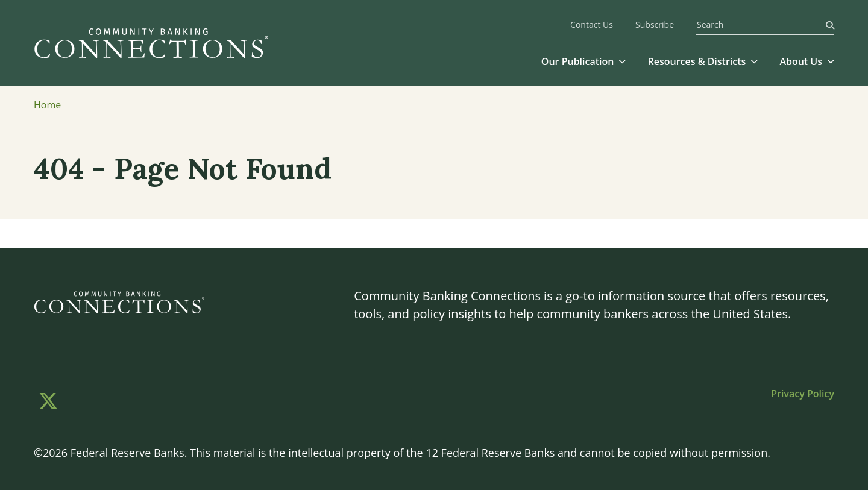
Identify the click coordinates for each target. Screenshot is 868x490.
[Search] (830, 24)
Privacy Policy (803, 394)
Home (47, 105)
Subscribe (655, 25)
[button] (584, 61)
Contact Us (592, 25)
